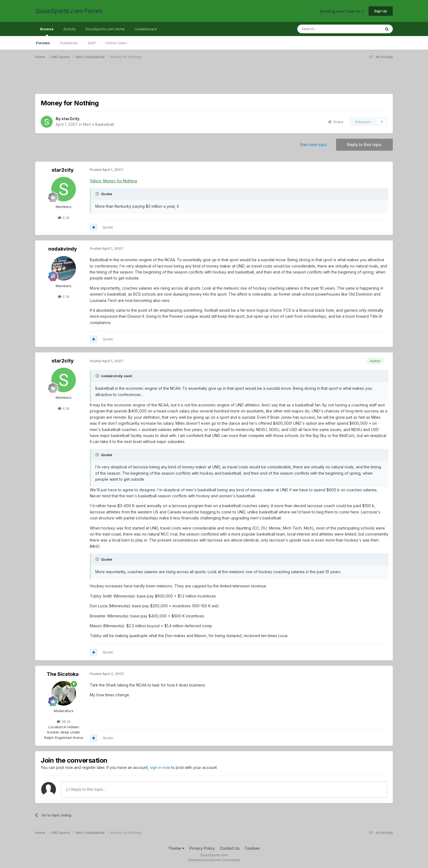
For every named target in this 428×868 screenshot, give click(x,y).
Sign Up (381, 11)
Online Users (116, 43)
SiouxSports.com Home (105, 29)
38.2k (64, 721)
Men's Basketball (98, 124)
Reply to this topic (364, 145)
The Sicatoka (63, 674)
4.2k (64, 218)
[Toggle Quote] (98, 194)
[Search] (325, 29)
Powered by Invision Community (214, 860)
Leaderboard (146, 29)
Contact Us (230, 848)
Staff (92, 43)
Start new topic (313, 145)
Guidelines (69, 43)
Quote (108, 227)
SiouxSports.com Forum (69, 11)
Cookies (252, 848)
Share (336, 122)
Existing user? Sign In (342, 11)
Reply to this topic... (86, 789)
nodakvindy (63, 249)
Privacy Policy (202, 848)
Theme (176, 848)
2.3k (64, 296)
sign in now (160, 767)
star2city (70, 119)
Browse (47, 31)
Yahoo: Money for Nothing (113, 181)
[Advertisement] (199, 80)
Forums (43, 43)
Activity (69, 29)
